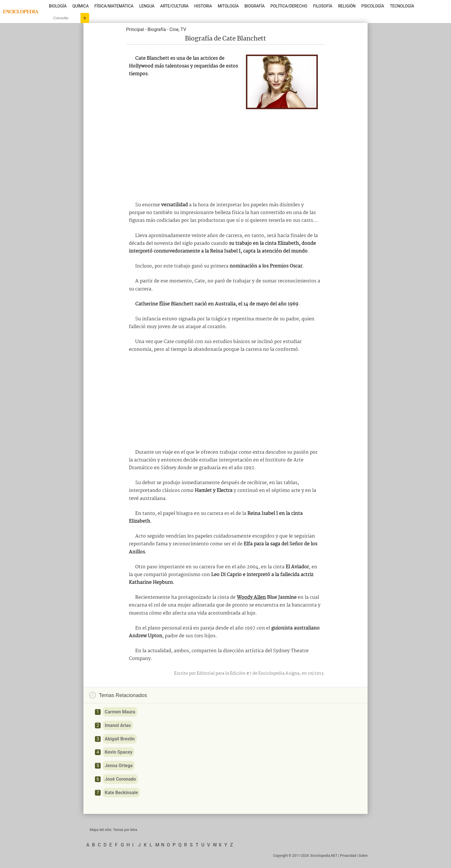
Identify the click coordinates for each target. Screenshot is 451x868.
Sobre (363, 856)
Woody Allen (251, 597)
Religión (347, 6)
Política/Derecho (289, 6)
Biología (58, 6)
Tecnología (402, 6)
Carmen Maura (120, 712)
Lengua (147, 6)
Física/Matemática (114, 6)
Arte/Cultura (174, 6)
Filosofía (323, 6)
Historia (203, 6)
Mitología (228, 6)
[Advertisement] (225, 154)
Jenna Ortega (119, 766)
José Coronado (120, 779)
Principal (135, 29)
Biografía (255, 6)
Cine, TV (178, 29)
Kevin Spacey (119, 752)
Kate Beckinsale (121, 793)
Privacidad (348, 856)
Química (81, 6)
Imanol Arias (118, 725)
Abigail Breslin (120, 739)
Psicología (373, 6)
